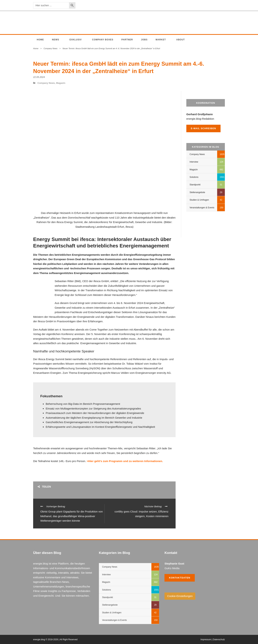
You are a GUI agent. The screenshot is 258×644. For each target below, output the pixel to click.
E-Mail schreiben (203, 128)
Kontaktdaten (180, 578)
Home (40, 40)
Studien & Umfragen (199, 200)
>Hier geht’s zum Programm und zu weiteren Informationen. (125, 461)
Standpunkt (195, 185)
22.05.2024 (39, 77)
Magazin (61, 83)
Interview (194, 162)
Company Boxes (103, 40)
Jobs (144, 40)
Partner (127, 40)
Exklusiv (76, 40)
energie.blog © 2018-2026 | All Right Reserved (55, 640)
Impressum (206, 640)
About (181, 40)
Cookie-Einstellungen (180, 596)
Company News (51, 48)
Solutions (194, 177)
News (56, 40)
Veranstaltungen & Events (202, 208)
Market (161, 40)
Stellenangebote (197, 192)
